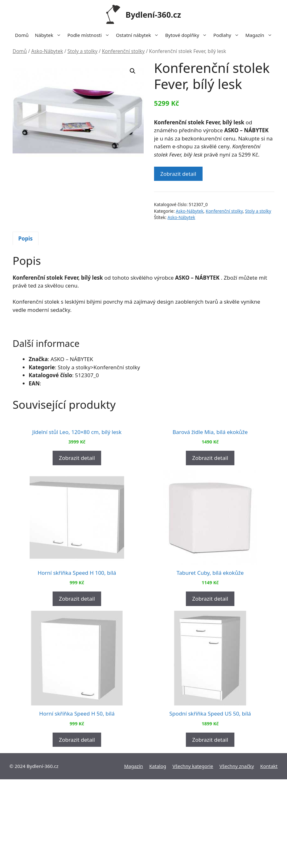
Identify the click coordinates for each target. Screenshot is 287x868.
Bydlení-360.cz (153, 15)
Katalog (158, 855)
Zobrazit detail (178, 174)
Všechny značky (237, 855)
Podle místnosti (90, 35)
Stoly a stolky (82, 51)
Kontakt (269, 855)
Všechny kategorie (193, 855)
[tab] (26, 239)
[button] (133, 71)
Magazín (260, 35)
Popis (26, 238)
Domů (22, 35)
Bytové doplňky (188, 35)
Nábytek (50, 35)
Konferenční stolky (123, 51)
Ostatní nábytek (139, 35)
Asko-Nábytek (47, 51)
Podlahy (228, 35)
